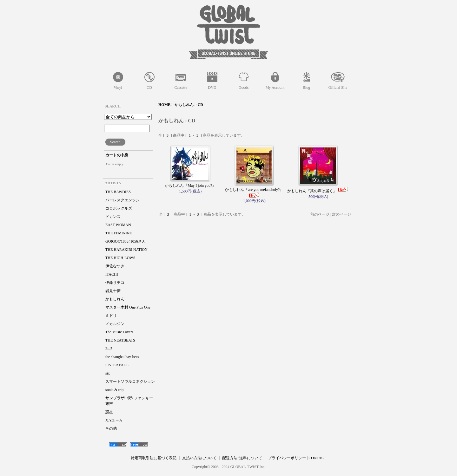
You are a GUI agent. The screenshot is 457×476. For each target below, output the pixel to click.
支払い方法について (199, 458)
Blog (306, 88)
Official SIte (338, 88)
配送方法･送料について (242, 458)
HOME (164, 105)
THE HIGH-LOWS (120, 258)
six (108, 373)
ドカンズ (113, 217)
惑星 (109, 412)
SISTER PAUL (117, 365)
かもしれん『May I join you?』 (190, 186)
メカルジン (115, 324)
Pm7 (109, 349)
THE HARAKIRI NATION (126, 250)
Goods (244, 88)
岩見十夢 (113, 291)
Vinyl (118, 88)
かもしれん (115, 299)
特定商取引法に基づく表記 (154, 458)
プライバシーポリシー (287, 458)
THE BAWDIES (118, 192)
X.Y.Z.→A (114, 420)
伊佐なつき (115, 266)
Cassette (181, 88)
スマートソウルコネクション (130, 381)
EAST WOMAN (118, 225)
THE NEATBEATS (120, 340)
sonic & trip (114, 390)
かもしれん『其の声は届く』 (318, 191)
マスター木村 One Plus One (128, 307)
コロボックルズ (119, 208)
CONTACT (317, 458)
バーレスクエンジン (123, 200)
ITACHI (112, 274)
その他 (111, 428)
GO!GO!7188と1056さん (126, 241)
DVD (212, 88)
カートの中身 (117, 155)
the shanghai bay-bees (122, 357)
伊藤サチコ (115, 283)
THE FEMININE (119, 233)
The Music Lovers (119, 332)
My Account (275, 88)
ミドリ (111, 316)
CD (149, 88)
